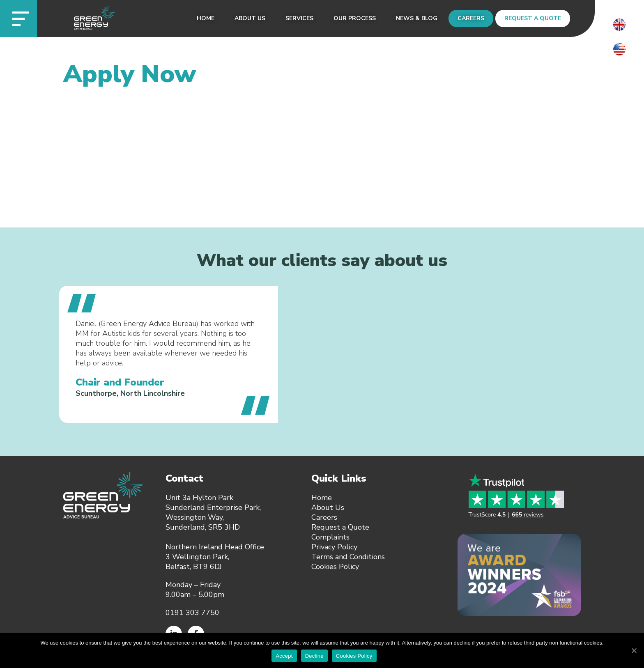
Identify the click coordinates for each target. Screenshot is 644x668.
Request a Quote (533, 18)
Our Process (355, 18)
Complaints (330, 537)
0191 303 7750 (192, 613)
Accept (284, 656)
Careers (471, 18)
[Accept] (634, 650)
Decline (314, 656)
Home (206, 18)
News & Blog (417, 18)
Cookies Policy (335, 567)
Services (299, 18)
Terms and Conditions (348, 557)
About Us (250, 18)
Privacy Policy (334, 547)
